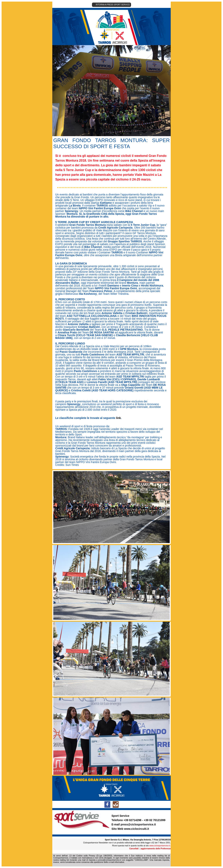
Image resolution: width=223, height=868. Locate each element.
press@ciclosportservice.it (138, 824)
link (118, 418)
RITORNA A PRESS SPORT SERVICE (113, 5)
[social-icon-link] (107, 804)
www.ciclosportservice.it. (160, 846)
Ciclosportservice (61, 858)
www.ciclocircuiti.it (137, 829)
